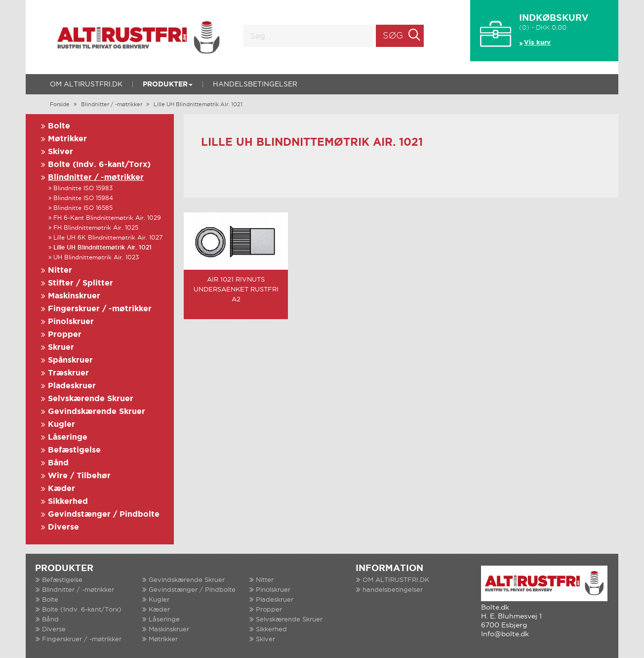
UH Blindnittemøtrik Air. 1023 (96, 258)
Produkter (168, 84)
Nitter (60, 270)
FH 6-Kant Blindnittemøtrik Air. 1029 (107, 218)
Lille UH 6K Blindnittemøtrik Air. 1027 (108, 238)
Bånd (58, 463)
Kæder (61, 489)
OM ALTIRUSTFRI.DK (86, 84)
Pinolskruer (71, 322)
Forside (60, 105)
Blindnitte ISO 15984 (83, 198)
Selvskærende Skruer (91, 399)
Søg (393, 36)
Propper (65, 335)
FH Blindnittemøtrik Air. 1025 (96, 228)
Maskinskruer (74, 296)
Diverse (63, 527)
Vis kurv (537, 43)
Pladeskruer (72, 386)
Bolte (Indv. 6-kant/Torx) (99, 165)
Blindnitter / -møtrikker (112, 105)
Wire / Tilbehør (79, 476)
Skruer (61, 348)
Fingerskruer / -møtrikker (100, 309)
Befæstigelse (74, 450)
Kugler (61, 425)
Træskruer (68, 373)
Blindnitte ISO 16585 (83, 208)
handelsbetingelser (255, 84)
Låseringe (68, 437)
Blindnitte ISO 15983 (83, 188)
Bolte (59, 126)
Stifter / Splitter (80, 283)
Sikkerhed (68, 502)
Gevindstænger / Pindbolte (104, 514)
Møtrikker (67, 139)
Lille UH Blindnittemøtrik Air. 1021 (198, 105)
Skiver (60, 152)
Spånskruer (70, 360)
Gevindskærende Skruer (97, 412)
